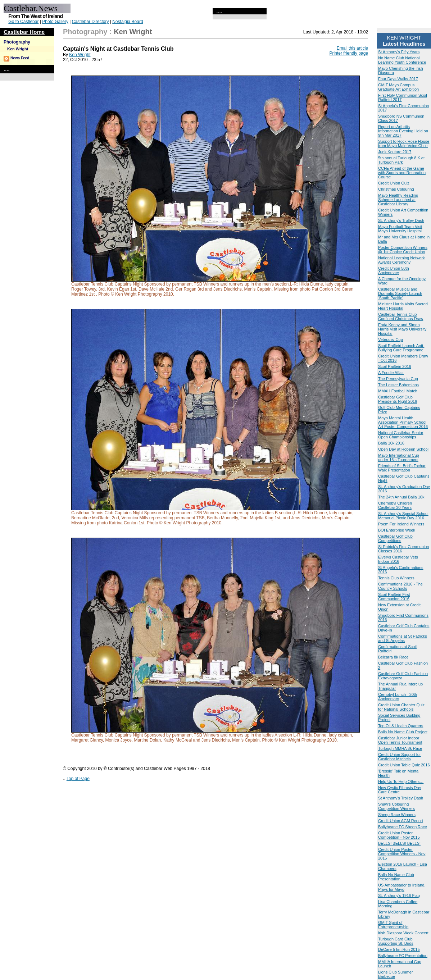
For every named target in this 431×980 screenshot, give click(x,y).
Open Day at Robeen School (403, 449)
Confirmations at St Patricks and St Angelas (403, 638)
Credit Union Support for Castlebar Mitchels (400, 757)
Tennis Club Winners (396, 578)
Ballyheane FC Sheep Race (403, 827)
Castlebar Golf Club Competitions (395, 538)
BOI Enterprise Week (397, 530)
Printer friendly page (349, 53)
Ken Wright (18, 49)
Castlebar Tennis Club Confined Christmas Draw (401, 316)
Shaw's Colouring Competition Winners (396, 806)
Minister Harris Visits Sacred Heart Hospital (403, 306)
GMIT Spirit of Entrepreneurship (393, 925)
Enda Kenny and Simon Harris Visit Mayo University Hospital (402, 329)
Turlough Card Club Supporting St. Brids (396, 941)
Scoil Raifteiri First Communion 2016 (394, 597)
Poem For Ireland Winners (401, 524)
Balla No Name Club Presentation (396, 877)
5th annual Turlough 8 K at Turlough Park (401, 160)
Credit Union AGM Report (401, 821)
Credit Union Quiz (394, 183)
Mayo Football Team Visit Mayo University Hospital (400, 229)
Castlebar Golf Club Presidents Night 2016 (398, 399)
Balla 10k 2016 (391, 443)
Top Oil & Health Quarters (401, 726)
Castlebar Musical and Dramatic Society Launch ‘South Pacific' (400, 293)
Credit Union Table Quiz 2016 (404, 765)
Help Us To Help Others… (401, 781)
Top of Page (78, 779)
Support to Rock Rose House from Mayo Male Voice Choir (404, 143)
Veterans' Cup (391, 339)
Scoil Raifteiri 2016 (395, 366)
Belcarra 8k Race (393, 657)
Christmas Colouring (396, 189)
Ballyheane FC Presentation (403, 956)
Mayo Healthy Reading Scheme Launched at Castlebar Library (398, 200)
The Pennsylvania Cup (398, 379)
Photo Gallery (55, 22)
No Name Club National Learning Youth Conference (402, 60)
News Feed (20, 58)
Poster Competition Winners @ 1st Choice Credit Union (403, 250)
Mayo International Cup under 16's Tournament (399, 457)
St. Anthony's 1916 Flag (399, 895)
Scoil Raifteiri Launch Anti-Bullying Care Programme (401, 348)
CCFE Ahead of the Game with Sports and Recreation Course (402, 173)
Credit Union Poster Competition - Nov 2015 (399, 835)
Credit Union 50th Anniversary (394, 270)
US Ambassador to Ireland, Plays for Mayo (402, 887)
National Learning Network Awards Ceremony (401, 260)
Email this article (352, 48)
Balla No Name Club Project (403, 732)
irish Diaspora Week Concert (403, 933)
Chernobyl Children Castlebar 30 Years (395, 505)
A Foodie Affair (391, 373)
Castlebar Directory (90, 22)
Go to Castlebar (23, 22)
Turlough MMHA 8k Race (400, 748)
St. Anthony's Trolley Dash (401, 220)
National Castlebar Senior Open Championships (401, 435)
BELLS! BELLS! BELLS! (399, 843)
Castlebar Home (24, 32)
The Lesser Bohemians (398, 385)
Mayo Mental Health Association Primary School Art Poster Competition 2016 (403, 422)
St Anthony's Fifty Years (399, 52)
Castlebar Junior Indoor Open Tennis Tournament (400, 740)
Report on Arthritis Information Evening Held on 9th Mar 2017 (403, 131)
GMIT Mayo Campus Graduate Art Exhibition (398, 87)
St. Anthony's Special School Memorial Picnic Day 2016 (403, 516)
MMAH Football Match (398, 391)
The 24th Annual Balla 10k (401, 497)
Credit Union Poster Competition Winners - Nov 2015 (402, 854)
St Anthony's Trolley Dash (401, 798)
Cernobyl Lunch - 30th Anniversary (398, 697)
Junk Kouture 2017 (395, 152)
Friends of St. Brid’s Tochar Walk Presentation (402, 468)
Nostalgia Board (128, 22)
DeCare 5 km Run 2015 (399, 949)
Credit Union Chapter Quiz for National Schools (401, 707)
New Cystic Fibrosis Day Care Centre (400, 790)
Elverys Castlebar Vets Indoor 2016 (398, 559)
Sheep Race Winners (397, 815)
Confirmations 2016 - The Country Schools (400, 586)
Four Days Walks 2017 (398, 79)
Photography (17, 42)
